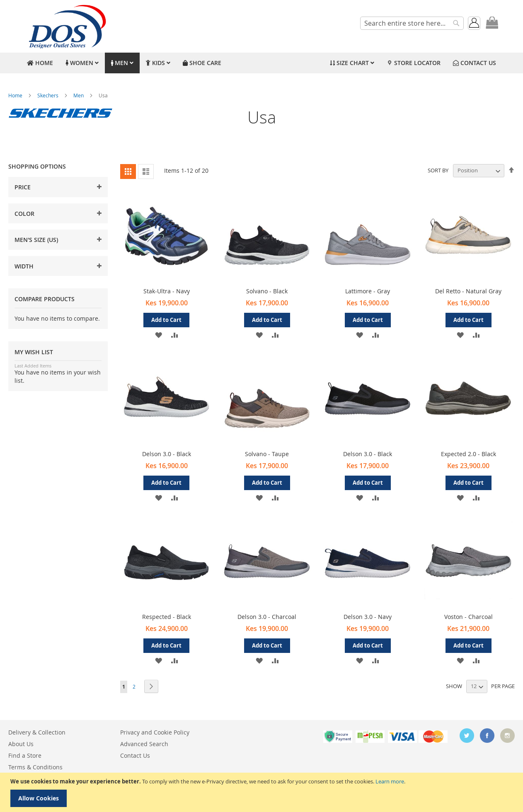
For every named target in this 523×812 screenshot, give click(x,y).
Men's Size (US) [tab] (36, 240)
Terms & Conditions (35, 767)
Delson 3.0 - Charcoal (267, 617)
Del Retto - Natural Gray (468, 291)
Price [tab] (23, 187)
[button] (159, 335)
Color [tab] (24, 214)
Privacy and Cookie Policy (155, 732)
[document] (263, 792)
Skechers (48, 95)
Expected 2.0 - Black (469, 454)
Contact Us (135, 755)
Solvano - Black (267, 291)
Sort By (438, 170)
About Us (21, 744)
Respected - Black (167, 617)
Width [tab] (24, 266)
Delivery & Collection (37, 732)
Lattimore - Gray (368, 291)
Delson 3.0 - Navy (368, 617)
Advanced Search (144, 744)
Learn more (390, 781)
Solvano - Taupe (267, 454)
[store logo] (66, 26)
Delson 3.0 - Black (167, 454)
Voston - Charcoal (469, 617)
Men (79, 95)
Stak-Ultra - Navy (167, 291)
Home (16, 95)
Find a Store (25, 755)
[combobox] (412, 23)
